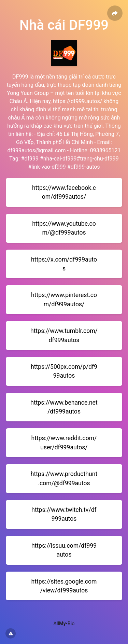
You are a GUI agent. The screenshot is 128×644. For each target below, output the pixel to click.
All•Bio (64, 624)
